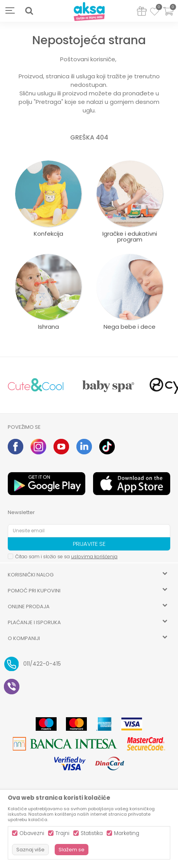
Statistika (92, 833)
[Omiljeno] (155, 13)
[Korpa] (168, 16)
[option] (36, 385)
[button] (29, 11)
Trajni (62, 833)
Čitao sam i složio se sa (66, 557)
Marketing (127, 833)
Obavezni (32, 833)
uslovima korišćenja (94, 557)
